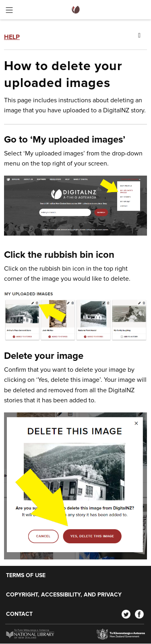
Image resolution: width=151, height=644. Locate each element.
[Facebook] (139, 614)
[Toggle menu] (9, 11)
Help (12, 37)
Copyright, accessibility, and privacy (64, 595)
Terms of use (26, 576)
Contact (19, 614)
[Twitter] (126, 614)
